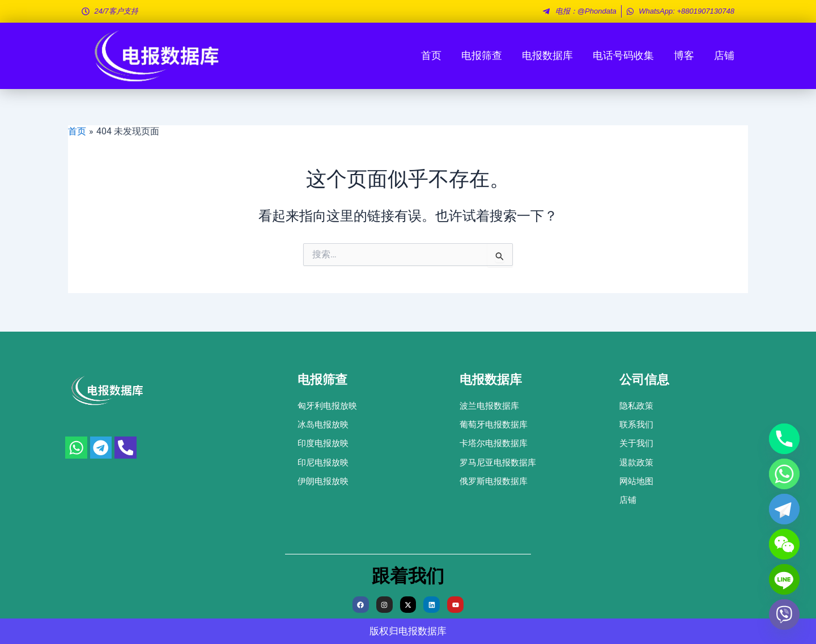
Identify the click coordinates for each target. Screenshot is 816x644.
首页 (431, 55)
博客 (684, 55)
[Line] (784, 579)
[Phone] (784, 439)
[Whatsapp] (784, 474)
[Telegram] (784, 509)
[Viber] (784, 615)
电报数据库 (547, 55)
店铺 (724, 55)
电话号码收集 (623, 55)
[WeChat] (784, 544)
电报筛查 (482, 55)
